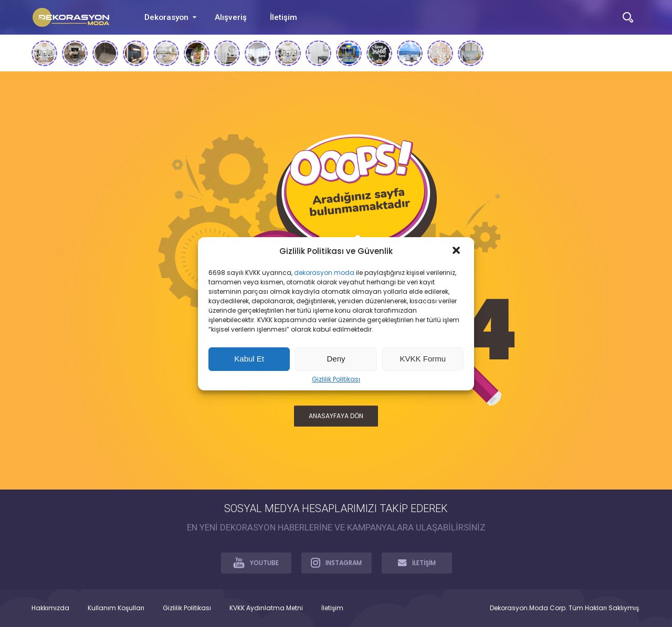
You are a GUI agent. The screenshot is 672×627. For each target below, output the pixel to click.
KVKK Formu (423, 359)
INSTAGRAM (336, 562)
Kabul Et (249, 359)
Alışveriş (231, 17)
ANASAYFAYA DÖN (336, 416)
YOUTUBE (256, 562)
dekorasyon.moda (324, 273)
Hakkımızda (50, 608)
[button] (457, 251)
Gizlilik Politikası (336, 379)
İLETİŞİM (417, 562)
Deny (336, 359)
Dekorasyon (166, 17)
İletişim (283, 17)
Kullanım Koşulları (116, 608)
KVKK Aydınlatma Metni (266, 608)
